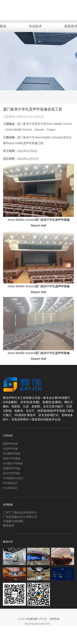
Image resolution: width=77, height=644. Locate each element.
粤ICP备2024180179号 (37, 624)
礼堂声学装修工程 (32, 143)
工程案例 (9, 117)
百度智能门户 (35, 619)
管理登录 (55, 619)
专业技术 (35, 26)
